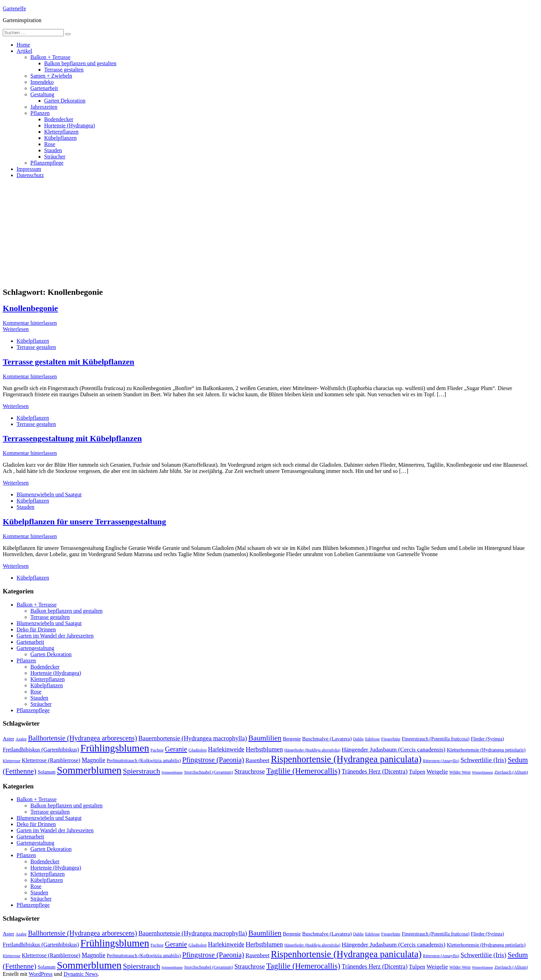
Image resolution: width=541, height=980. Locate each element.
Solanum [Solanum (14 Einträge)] (47, 772)
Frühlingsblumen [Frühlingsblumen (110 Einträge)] (115, 748)
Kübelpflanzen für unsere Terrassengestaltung (84, 522)
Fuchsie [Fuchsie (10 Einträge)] (157, 750)
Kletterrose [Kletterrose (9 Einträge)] (12, 761)
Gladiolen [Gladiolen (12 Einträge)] (198, 750)
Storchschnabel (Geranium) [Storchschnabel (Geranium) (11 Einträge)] (209, 772)
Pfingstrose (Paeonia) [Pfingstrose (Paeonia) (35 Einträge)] (213, 760)
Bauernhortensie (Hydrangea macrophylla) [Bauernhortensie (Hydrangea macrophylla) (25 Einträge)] (193, 738)
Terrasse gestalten (64, 70)
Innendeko (42, 82)
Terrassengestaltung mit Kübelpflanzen (72, 438)
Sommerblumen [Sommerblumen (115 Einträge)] (89, 770)
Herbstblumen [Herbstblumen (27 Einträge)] (264, 749)
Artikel (24, 51)
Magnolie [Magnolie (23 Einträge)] (94, 760)
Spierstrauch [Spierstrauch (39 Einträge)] (141, 771)
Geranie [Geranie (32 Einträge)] (176, 749)
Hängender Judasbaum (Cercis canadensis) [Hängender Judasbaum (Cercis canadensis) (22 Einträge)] (394, 749)
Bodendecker (59, 119)
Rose (50, 144)
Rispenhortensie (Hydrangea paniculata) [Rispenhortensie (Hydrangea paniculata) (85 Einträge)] (346, 759)
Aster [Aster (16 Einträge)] (8, 739)
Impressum (29, 169)
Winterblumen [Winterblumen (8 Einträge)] (483, 772)
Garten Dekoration (65, 101)
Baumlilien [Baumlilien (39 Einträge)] (265, 738)
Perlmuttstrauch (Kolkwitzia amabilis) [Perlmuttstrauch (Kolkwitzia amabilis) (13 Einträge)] (144, 760)
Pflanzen (40, 113)
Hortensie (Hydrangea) (70, 125)
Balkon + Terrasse (50, 57)
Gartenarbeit (44, 88)
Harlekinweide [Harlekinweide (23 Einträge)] (226, 749)
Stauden (53, 150)
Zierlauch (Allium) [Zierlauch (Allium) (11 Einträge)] (511, 772)
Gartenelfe (14, 8)
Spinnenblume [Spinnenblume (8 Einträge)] (172, 772)
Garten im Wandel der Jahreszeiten (55, 636)
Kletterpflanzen (61, 132)
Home (23, 45)
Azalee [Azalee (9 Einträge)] (21, 739)
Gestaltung (42, 94)
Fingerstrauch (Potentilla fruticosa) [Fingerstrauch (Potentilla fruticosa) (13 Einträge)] (435, 739)
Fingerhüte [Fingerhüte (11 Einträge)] (391, 739)
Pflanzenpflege (47, 163)
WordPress (41, 974)
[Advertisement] (270, 232)
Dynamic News (81, 974)
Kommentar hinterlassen (30, 323)
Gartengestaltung (35, 648)
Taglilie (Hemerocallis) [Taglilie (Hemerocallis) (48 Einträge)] (303, 771)
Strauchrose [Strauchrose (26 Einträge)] (249, 771)
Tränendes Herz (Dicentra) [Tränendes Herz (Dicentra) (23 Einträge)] (375, 772)
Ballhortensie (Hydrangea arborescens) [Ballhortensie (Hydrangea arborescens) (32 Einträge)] (82, 738)
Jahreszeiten (44, 107)
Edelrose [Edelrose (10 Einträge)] (372, 739)
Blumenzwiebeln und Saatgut (49, 494)
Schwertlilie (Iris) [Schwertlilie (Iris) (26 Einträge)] (484, 760)
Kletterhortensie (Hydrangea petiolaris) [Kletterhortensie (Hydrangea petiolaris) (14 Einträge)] (486, 750)
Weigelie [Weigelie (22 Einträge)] (437, 772)
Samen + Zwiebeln (51, 76)
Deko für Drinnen (36, 629)
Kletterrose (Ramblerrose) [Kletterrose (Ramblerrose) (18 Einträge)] (51, 760)
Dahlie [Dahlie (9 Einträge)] (359, 739)
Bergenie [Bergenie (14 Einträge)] (292, 739)
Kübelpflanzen (60, 138)
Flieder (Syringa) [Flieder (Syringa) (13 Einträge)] (488, 739)
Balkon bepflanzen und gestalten (80, 63)
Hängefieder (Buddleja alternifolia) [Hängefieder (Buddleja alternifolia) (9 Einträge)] (312, 750)
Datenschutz (30, 175)
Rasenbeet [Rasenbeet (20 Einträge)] (258, 760)
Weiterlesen (16, 329)
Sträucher (55, 157)
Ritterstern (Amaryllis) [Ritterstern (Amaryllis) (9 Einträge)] (441, 761)
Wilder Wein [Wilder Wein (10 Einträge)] (460, 772)
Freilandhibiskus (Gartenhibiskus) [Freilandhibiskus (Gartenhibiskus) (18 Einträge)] (41, 750)
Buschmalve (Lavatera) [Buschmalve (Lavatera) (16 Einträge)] (327, 739)
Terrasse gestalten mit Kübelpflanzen (68, 362)
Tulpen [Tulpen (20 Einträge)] (417, 772)
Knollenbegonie (30, 308)
